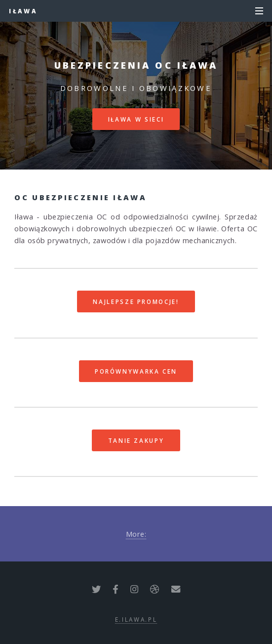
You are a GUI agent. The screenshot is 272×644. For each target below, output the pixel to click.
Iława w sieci (136, 119)
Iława (23, 11)
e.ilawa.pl (136, 619)
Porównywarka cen (136, 371)
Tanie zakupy (136, 440)
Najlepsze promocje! (136, 301)
